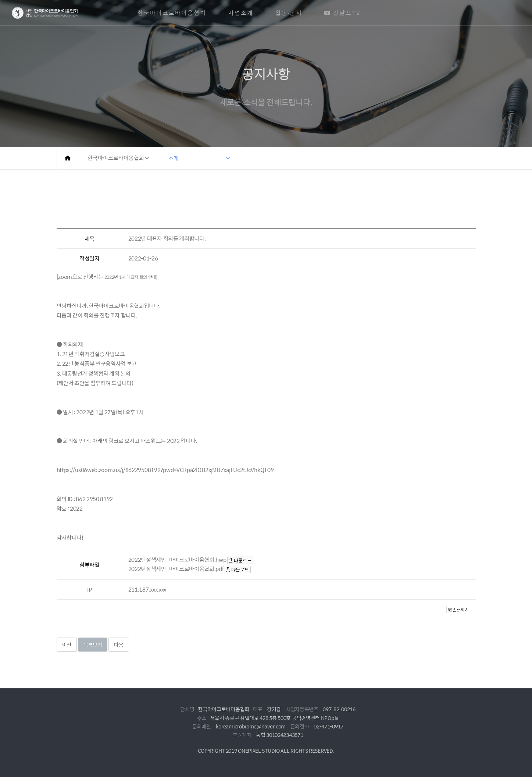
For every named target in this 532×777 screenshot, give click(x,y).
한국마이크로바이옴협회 (172, 13)
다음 (119, 645)
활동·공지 (289, 13)
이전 (67, 645)
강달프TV (342, 13)
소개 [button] (173, 158)
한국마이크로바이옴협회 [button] (116, 158)
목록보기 (93, 645)
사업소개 (241, 13)
